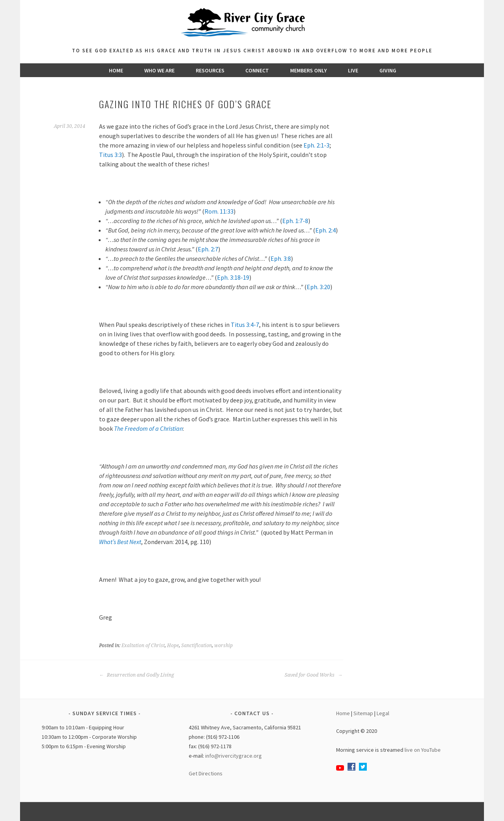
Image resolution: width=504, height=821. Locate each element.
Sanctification (197, 646)
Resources (210, 70)
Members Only (308, 70)
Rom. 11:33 (219, 211)
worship (223, 646)
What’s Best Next (120, 542)
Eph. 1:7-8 (295, 221)
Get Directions (206, 773)
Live (353, 70)
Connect (257, 70)
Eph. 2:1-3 (316, 145)
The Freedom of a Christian (148, 428)
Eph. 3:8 (281, 258)
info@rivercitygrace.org (234, 756)
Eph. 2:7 (208, 249)
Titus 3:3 (110, 155)
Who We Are (159, 70)
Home (116, 70)
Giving (388, 70)
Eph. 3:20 (318, 287)
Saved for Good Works (314, 675)
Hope (173, 646)
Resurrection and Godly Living (137, 675)
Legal (383, 713)
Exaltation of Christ (143, 646)
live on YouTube (423, 750)
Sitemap (363, 713)
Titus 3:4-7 (245, 325)
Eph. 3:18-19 (233, 277)
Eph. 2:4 (326, 230)
